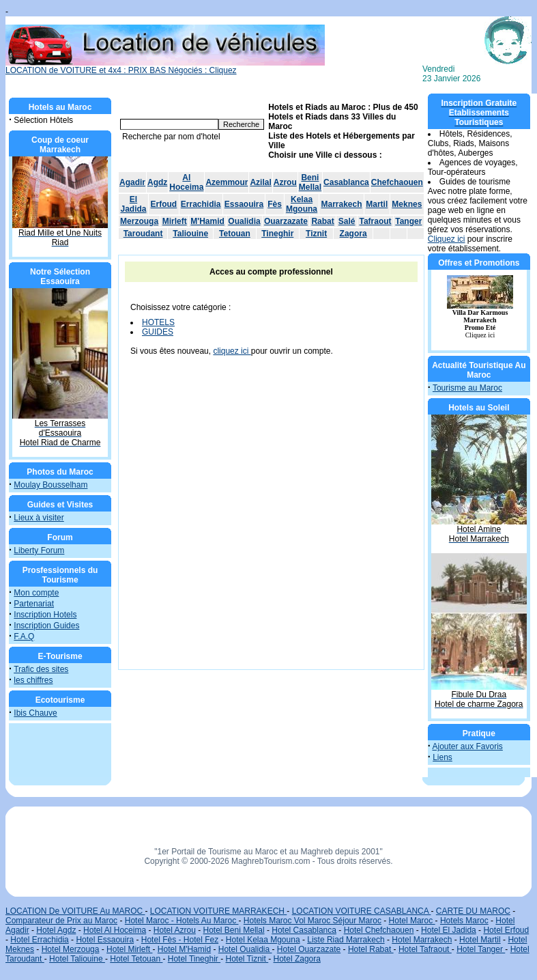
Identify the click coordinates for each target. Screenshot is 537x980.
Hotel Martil (480, 940)
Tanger (408, 221)
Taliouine (190, 234)
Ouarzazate (286, 221)
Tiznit (316, 234)
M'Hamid (207, 221)
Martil (377, 204)
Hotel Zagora (297, 959)
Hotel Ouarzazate (309, 949)
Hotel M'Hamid (184, 949)
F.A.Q (24, 636)
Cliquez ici (447, 239)
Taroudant (143, 234)
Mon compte (36, 593)
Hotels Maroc (464, 921)
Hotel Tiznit (247, 959)
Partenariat (34, 604)
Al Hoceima (186, 182)
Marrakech (342, 204)
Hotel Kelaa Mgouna (263, 940)
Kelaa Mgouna (302, 204)
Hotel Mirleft (129, 949)
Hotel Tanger (481, 949)
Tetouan (235, 234)
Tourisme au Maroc (467, 388)
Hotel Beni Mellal (234, 930)
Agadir (132, 182)
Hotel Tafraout (425, 949)
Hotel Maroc (412, 921)
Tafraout (375, 221)
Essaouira (244, 204)
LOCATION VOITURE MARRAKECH (218, 911)
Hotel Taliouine (77, 959)
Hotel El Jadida (449, 930)
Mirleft (175, 221)
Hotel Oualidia (245, 949)
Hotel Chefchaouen (379, 930)
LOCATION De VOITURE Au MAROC (75, 911)
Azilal (260, 182)
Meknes (407, 204)
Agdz (157, 182)
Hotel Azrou (175, 930)
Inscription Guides (46, 626)
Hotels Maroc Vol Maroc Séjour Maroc (313, 921)
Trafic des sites (41, 669)
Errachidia (201, 204)
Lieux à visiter (39, 518)
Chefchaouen (397, 182)
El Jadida (134, 204)
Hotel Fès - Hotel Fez (180, 940)
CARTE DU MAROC (473, 911)
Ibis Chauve (35, 713)
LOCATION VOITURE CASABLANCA (362, 911)
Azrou (285, 182)
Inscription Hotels (45, 615)
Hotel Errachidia (39, 940)
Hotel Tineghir (194, 959)
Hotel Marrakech (422, 940)
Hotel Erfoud (506, 930)
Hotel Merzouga (71, 949)
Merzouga (139, 221)
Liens (442, 757)
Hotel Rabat (371, 949)
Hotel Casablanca (304, 930)
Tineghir (277, 234)
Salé (347, 221)
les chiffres (33, 680)
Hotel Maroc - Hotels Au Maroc (182, 921)
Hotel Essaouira (105, 940)
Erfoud (164, 204)
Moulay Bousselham (50, 485)
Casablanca (346, 182)
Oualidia (244, 221)
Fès (275, 204)
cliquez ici (232, 351)
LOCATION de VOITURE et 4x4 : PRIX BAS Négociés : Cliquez (165, 67)
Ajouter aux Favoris (467, 746)
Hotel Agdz (56, 930)
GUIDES (158, 332)
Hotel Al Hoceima (115, 930)
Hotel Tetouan (136, 959)
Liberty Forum (39, 550)
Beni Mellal (310, 182)
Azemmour (227, 182)
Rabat (322, 221)
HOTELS (158, 322)
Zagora (353, 234)
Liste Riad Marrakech (346, 940)
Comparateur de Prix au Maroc (61, 921)
